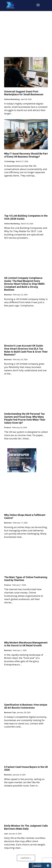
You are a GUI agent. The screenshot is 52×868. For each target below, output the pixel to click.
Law (6, 834)
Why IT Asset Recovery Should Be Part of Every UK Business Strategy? (26, 155)
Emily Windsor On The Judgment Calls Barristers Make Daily (26, 827)
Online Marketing (12, 99)
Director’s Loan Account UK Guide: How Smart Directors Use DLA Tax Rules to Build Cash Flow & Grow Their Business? (26, 350)
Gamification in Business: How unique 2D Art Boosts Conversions (26, 706)
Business (8, 295)
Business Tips (10, 713)
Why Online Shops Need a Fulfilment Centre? (25, 516)
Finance (8, 428)
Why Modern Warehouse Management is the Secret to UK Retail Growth (26, 644)
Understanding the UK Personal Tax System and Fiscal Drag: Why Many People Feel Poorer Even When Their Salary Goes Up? (25, 418)
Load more (26, 858)
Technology (9, 161)
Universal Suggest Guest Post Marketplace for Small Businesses (24, 93)
